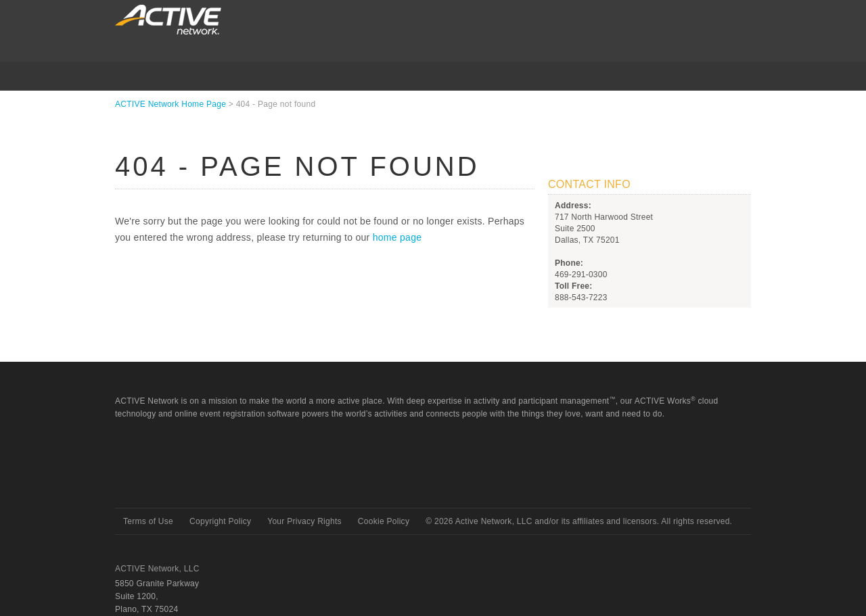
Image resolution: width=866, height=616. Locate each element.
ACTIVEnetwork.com (168, 20)
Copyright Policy (220, 521)
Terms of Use (148, 521)
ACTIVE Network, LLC (157, 569)
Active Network (163, 484)
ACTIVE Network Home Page (170, 104)
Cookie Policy (384, 521)
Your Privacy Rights (304, 521)
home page (397, 237)
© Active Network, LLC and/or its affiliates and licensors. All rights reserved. (579, 521)
